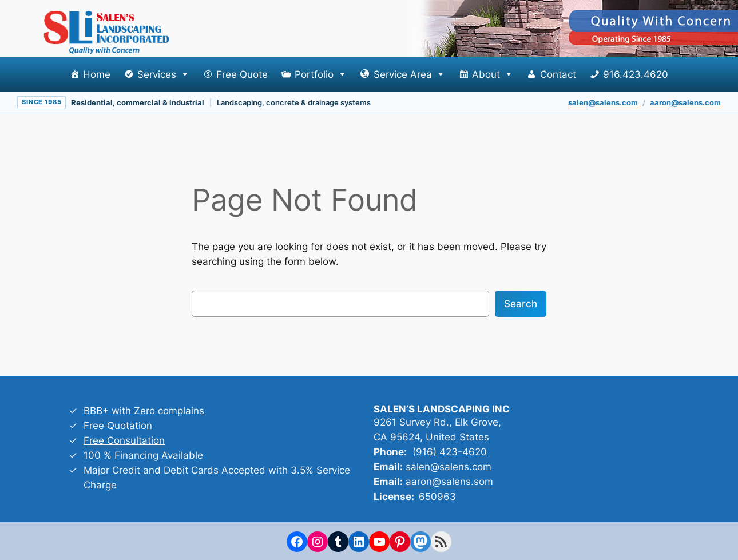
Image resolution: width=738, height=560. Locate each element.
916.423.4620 (636, 74)
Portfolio (321, 74)
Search (521, 304)
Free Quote (242, 74)
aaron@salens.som (449, 482)
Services (163, 74)
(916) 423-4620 (450, 452)
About (493, 74)
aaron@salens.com (685, 102)
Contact (558, 74)
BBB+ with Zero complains (144, 411)
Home (97, 74)
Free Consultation (124, 440)
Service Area (409, 74)
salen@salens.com (603, 102)
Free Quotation (118, 426)
